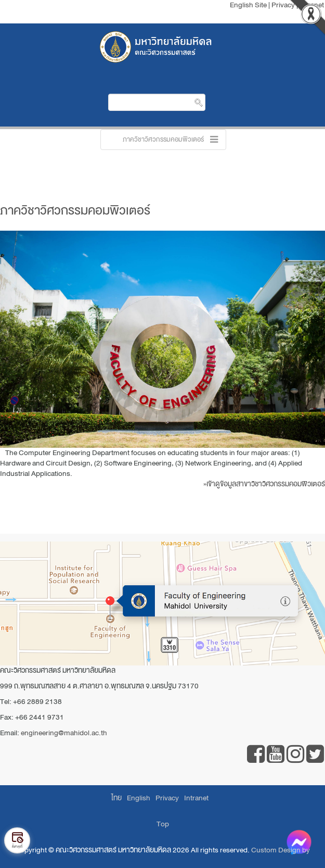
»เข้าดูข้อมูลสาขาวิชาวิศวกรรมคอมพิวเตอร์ (264, 484)
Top (163, 824)
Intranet (196, 798)
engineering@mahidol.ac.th (64, 733)
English (139, 798)
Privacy (167, 798)
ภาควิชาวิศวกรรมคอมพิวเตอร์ (75, 210)
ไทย (116, 798)
